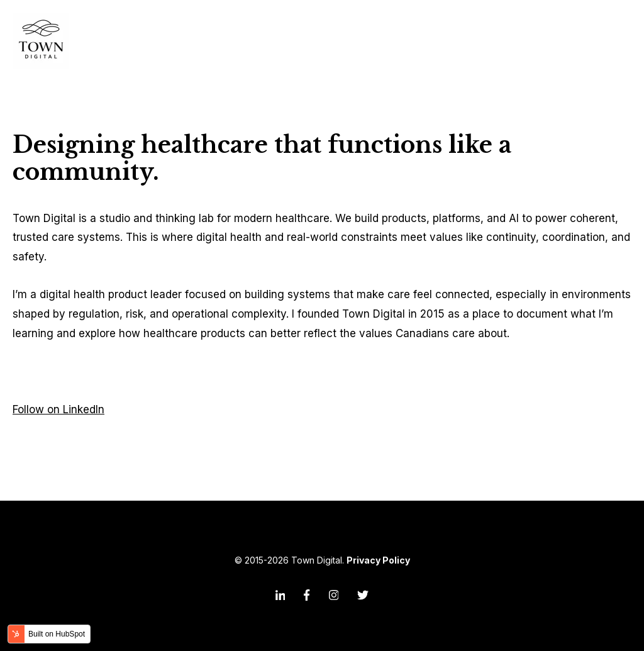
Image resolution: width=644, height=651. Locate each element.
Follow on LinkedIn (58, 409)
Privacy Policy (378, 560)
